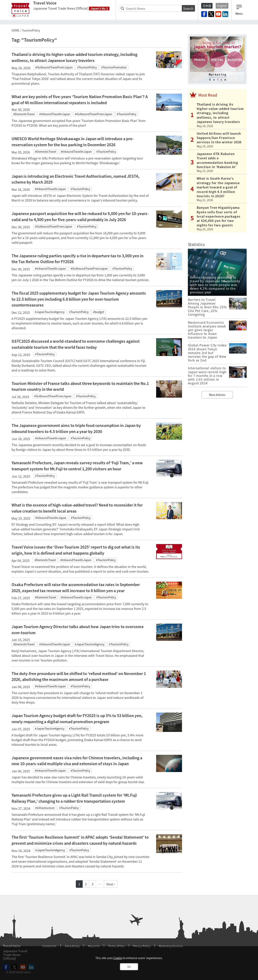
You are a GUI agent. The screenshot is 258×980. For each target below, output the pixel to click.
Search (188, 8)
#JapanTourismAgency (50, 312)
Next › (111, 884)
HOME (15, 30)
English (222, 6)
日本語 (207, 6)
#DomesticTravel (24, 114)
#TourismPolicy (87, 67)
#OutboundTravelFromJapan (54, 67)
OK (129, 967)
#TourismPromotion (114, 67)
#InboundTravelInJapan (55, 114)
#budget (99, 312)
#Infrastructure (45, 808)
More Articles (217, 395)
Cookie (118, 958)
